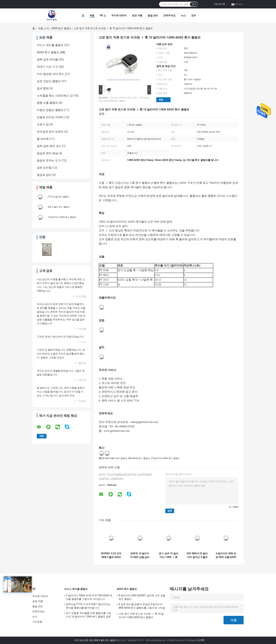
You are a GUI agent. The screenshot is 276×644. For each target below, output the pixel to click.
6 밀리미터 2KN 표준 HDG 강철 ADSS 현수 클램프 (226, 555)
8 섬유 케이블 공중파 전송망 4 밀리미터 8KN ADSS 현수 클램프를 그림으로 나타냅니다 (142, 607)
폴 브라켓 (43, 139)
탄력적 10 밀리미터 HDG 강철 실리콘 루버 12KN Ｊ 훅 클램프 (140, 555)
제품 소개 (43, 28)
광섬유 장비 (44, 175)
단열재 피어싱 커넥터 (50, 117)
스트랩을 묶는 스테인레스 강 (55, 96)
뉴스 (183, 15)
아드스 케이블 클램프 (50, 45)
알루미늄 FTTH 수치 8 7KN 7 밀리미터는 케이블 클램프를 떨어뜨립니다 (88, 606)
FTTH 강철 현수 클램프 (59, 197)
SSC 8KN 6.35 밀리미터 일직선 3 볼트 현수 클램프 (197, 555)
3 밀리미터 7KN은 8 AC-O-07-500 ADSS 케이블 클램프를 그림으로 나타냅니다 (89, 597)
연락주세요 (170, 15)
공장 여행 (137, 15)
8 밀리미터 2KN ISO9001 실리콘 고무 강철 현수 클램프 (142, 597)
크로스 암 (43, 124)
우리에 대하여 (119, 15)
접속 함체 (43, 88)
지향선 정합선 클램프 (50, 110)
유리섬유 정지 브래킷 (50, 132)
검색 (194, 4)
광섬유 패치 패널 (47, 153)
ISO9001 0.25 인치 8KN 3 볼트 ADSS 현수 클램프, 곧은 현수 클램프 (111, 555)
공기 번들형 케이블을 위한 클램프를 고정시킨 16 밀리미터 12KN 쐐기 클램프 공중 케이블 (89, 615)
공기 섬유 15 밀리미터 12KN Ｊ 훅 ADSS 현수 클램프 (169, 555)
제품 (92, 15)
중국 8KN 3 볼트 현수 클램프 (103, 640)
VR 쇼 (103, 15)
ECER (202, 640)
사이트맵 (37, 622)
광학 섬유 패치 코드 (49, 146)
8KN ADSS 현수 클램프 (139, 458)
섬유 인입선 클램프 (49, 81)
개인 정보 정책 (81, 640)
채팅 (161, 100)
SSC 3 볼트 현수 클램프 (59, 207)
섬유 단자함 (44, 168)
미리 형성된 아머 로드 (51, 74)
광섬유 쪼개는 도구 (49, 160)
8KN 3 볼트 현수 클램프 (116, 458)
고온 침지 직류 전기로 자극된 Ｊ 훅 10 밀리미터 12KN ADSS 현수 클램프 (141, 616)
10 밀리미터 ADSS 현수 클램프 (62, 217)
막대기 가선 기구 (47, 67)
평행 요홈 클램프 (47, 103)
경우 (194, 15)
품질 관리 (153, 15)
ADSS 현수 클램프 (61, 28)
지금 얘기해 (219, 4)
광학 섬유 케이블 (47, 60)
